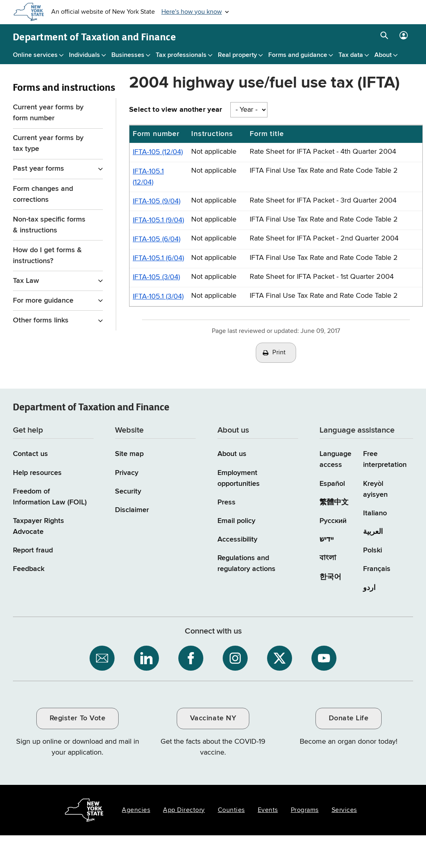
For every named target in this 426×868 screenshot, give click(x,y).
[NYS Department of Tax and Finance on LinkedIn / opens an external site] (146, 658)
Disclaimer (132, 510)
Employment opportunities (239, 478)
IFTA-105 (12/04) (158, 152)
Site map (129, 454)
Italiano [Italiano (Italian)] (375, 513)
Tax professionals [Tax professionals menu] (181, 55)
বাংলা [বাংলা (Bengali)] (328, 558)
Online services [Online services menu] (35, 55)
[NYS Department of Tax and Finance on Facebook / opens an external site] (191, 658)
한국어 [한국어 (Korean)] (330, 577)
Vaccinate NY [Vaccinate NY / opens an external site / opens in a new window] (213, 718)
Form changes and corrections (43, 194)
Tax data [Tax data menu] (351, 55)
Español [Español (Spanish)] (332, 484)
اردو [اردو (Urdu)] (369, 588)
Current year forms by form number (48, 113)
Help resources (37, 473)
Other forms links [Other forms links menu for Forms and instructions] (41, 320)
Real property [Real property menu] (237, 55)
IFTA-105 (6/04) (157, 239)
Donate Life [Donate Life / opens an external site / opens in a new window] (349, 718)
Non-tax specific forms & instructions (49, 225)
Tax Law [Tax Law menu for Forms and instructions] (26, 281)
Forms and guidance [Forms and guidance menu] (298, 55)
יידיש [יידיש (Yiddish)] (327, 540)
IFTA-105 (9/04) (157, 201)
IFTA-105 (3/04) (156, 277)
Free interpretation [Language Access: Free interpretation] (385, 459)
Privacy (127, 473)
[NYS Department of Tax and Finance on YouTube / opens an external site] (324, 658)
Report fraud (33, 550)
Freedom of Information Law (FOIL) (50, 497)
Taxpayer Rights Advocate (39, 526)
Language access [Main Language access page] (335, 459)
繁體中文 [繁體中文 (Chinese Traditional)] (334, 502)
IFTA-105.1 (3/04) (158, 297)
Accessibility (237, 540)
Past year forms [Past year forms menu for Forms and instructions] (39, 169)
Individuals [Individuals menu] (85, 55)
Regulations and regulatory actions (246, 564)
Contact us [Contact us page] (30, 454)
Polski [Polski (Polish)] (373, 550)
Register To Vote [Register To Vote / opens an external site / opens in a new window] (77, 718)
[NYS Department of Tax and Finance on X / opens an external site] (280, 658)
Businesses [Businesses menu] (128, 55)
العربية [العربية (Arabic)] (373, 532)
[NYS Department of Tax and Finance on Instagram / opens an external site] (235, 658)
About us (232, 454)
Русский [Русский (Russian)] (333, 521)
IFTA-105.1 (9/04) (158, 220)
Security (128, 492)
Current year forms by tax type (48, 143)
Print (279, 353)
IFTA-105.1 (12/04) (148, 177)
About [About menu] (383, 55)
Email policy (236, 521)
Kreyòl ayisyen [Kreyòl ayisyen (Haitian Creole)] (375, 489)
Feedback (29, 569)
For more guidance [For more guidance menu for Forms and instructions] (43, 301)
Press (227, 502)
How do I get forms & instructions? (47, 256)
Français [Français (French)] (377, 569)
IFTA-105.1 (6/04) (158, 258)
